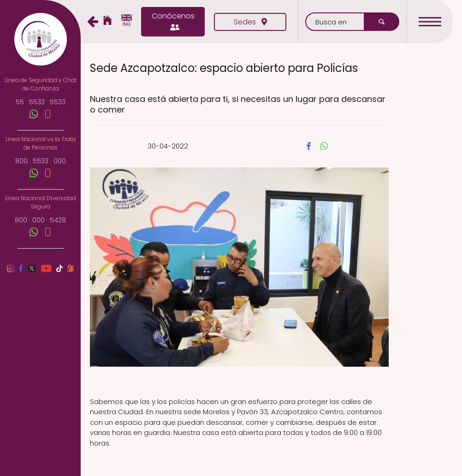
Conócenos (173, 22)
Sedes (250, 22)
